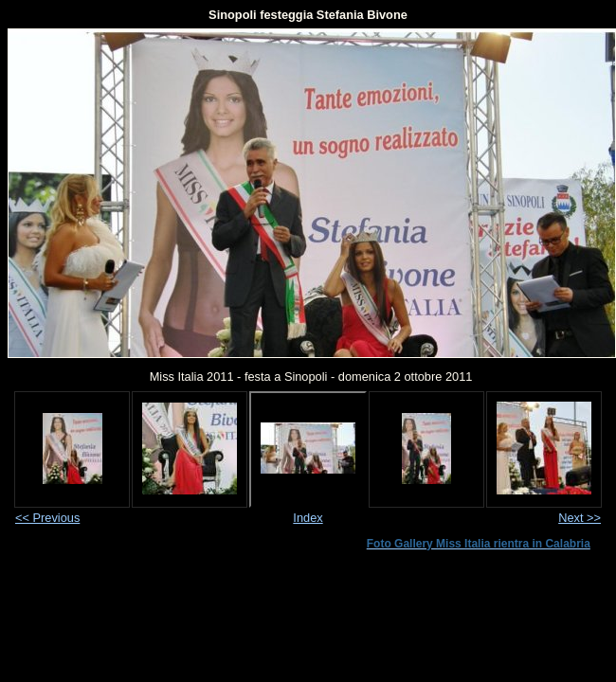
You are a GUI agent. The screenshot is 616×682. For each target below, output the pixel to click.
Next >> (580, 518)
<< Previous (47, 518)
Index (308, 518)
